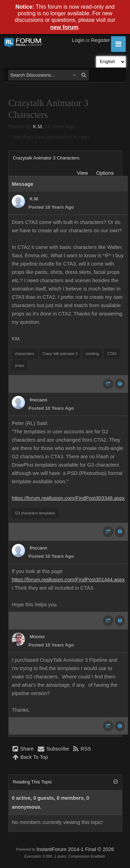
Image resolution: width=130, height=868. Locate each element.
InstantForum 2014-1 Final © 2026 (75, 849)
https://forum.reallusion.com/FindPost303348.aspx (68, 498)
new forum (64, 27)
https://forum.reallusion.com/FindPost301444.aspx (68, 580)
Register (100, 40)
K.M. (38, 127)
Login (78, 40)
